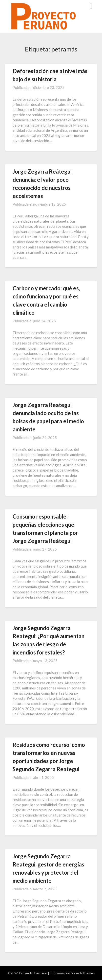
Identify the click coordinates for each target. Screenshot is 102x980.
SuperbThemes (83, 973)
